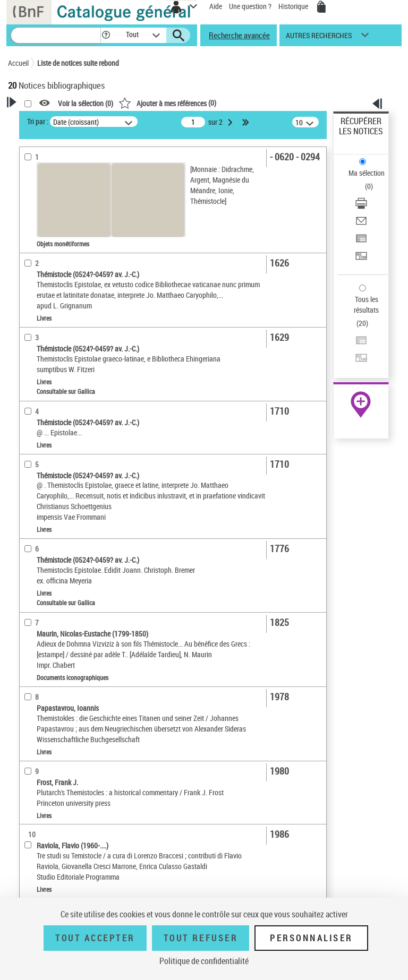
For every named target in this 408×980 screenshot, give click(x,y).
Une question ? (250, 6)
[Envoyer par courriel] (361, 224)
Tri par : (38, 121)
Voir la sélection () (86, 103)
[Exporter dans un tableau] (361, 242)
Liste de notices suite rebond (78, 63)
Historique (294, 6)
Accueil (18, 63)
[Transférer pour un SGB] (361, 259)
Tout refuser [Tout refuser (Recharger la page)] (201, 938)
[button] (106, 35)
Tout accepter (95, 938)
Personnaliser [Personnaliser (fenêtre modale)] (311, 938)
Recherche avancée (239, 35)
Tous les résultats (366, 304)
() (167, 103)
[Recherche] (56, 35)
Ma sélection (367, 173)
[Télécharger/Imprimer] (361, 207)
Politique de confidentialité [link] (204, 961)
